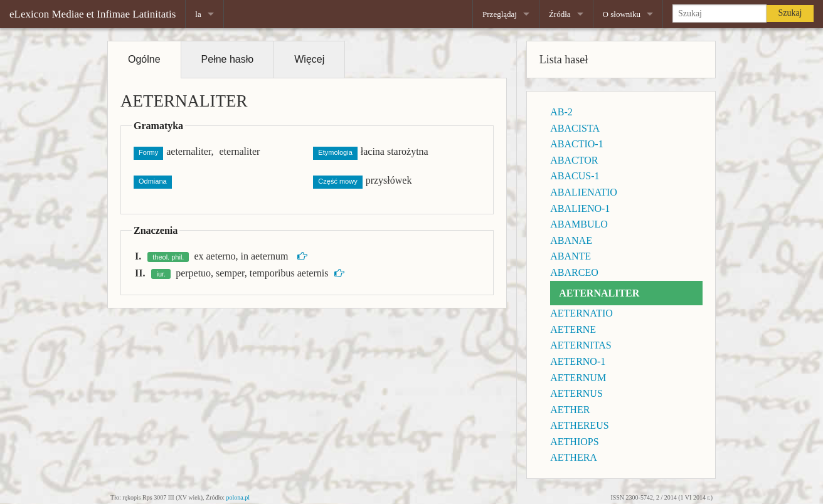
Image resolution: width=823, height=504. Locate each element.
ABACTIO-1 (576, 144)
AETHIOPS (574, 442)
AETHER (570, 410)
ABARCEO (574, 272)
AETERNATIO (581, 313)
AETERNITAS (581, 345)
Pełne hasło (228, 59)
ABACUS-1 (575, 176)
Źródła (560, 14)
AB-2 (561, 112)
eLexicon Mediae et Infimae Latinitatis (93, 14)
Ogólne (144, 59)
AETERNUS (576, 393)
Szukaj (790, 13)
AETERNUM (578, 378)
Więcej (309, 59)
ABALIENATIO (584, 192)
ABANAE (571, 240)
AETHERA (574, 457)
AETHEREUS (579, 425)
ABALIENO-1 (580, 208)
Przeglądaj (500, 14)
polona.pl (238, 497)
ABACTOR (574, 160)
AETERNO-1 (578, 361)
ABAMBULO (579, 224)
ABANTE (571, 256)
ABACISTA (575, 128)
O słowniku (622, 14)
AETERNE (573, 329)
